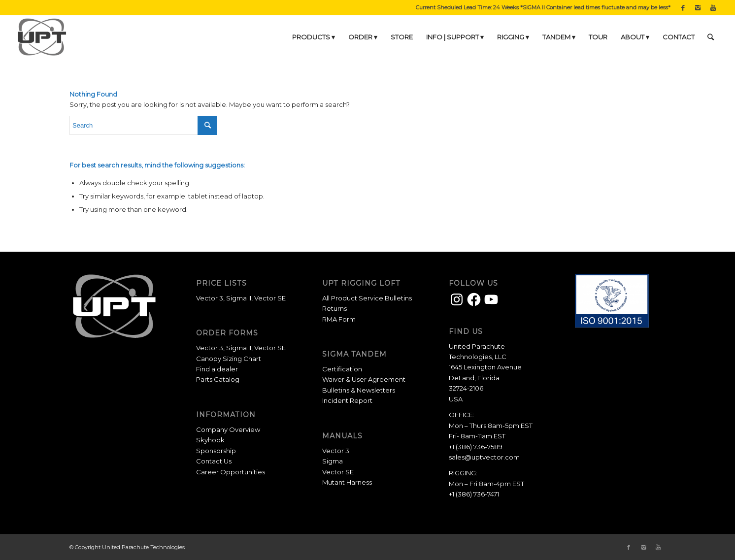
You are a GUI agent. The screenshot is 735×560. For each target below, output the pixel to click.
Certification (342, 369)
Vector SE (270, 298)
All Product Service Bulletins (367, 298)
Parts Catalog (218, 379)
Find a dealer (217, 369)
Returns (334, 308)
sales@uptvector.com (484, 457)
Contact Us (214, 461)
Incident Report (347, 400)
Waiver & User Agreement (364, 379)
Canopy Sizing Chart (229, 359)
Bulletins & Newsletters (359, 390)
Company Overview (228, 429)
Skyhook (210, 440)
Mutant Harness (347, 482)
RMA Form (339, 319)
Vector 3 (210, 298)
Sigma (333, 461)
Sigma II (239, 298)
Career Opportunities (231, 472)
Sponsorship (216, 451)
